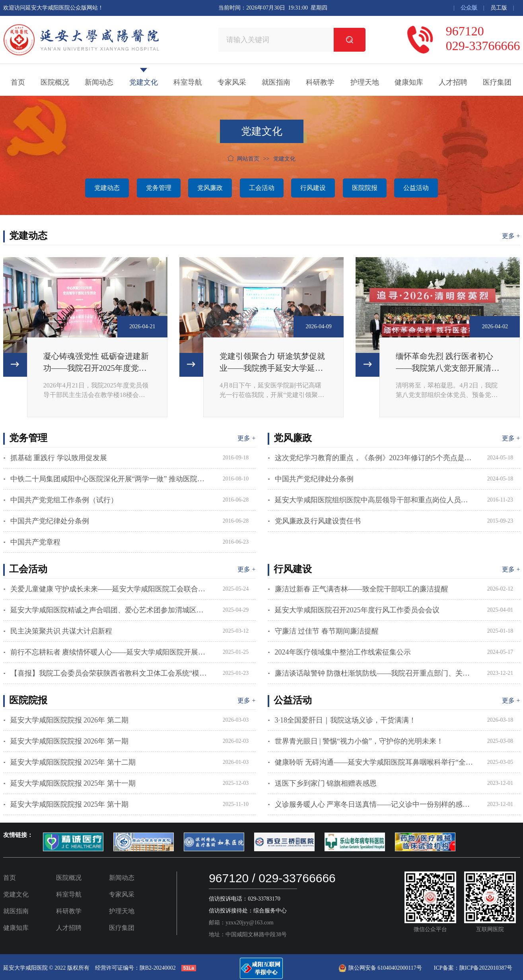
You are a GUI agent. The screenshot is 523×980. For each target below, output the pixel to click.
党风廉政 (210, 188)
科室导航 (188, 82)
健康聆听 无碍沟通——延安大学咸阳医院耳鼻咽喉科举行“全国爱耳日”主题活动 (374, 762)
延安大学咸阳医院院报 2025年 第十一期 (73, 783)
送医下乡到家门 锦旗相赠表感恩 (326, 783)
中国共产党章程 (35, 542)
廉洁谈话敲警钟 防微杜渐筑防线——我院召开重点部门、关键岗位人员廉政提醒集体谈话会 (374, 673)
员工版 (499, 8)
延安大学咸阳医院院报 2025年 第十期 (69, 804)
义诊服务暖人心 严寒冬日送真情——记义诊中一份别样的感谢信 (374, 804)
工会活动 (262, 188)
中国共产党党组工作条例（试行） (64, 500)
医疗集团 (497, 82)
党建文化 (144, 82)
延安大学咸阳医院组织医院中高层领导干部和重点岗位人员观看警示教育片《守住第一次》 (374, 500)
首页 (18, 82)
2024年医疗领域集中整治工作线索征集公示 (343, 652)
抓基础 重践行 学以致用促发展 (59, 458)
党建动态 (107, 188)
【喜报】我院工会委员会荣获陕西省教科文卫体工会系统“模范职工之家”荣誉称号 (110, 673)
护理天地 (365, 82)
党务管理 (159, 188)
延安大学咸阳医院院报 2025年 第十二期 (73, 762)
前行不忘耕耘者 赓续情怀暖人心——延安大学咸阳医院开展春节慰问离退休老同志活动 (110, 652)
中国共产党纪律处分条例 (50, 521)
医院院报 (365, 188)
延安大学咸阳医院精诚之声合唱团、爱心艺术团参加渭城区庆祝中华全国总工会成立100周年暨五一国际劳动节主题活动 (110, 610)
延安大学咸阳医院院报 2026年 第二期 (69, 720)
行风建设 (313, 188)
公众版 (469, 8)
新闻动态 (99, 82)
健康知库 (409, 82)
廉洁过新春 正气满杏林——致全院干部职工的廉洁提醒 (362, 589)
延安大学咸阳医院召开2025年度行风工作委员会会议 (357, 610)
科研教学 (320, 82)
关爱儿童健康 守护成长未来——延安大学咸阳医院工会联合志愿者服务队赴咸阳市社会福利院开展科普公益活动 (110, 589)
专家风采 (232, 82)
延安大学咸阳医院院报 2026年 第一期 (69, 741)
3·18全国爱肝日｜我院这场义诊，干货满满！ (346, 720)
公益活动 (416, 188)
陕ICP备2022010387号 (486, 968)
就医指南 (276, 82)
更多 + (511, 236)
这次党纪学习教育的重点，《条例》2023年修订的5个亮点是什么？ (374, 458)
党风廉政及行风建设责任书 (318, 521)
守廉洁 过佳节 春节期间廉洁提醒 (327, 631)
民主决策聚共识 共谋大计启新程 (61, 631)
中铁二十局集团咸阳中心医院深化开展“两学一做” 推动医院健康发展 (110, 479)
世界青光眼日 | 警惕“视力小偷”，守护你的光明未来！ (359, 741)
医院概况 (55, 82)
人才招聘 (453, 82)
